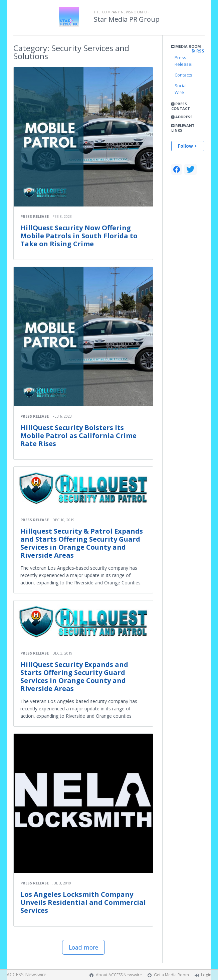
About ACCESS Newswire (119, 975)
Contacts (183, 75)
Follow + (188, 146)
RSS (198, 51)
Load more (83, 947)
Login (206, 975)
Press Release (35, 216)
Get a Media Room (171, 975)
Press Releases (183, 61)
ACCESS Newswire (27, 974)
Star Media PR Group (127, 19)
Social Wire (181, 89)
